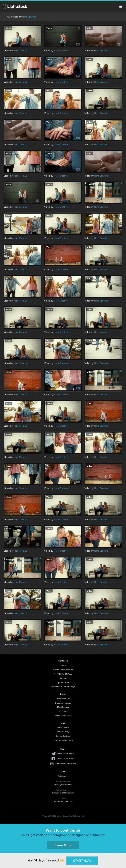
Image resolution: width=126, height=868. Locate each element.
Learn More (63, 845)
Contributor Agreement (63, 740)
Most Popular (63, 707)
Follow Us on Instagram (65, 763)
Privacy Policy (63, 732)
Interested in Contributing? (63, 686)
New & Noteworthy (63, 715)
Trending (63, 711)
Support (63, 678)
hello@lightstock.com (63, 801)
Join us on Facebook (65, 758)
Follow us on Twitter (65, 753)
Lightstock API (63, 682)
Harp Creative (29, 17)
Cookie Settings (63, 736)
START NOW (82, 860)
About (63, 665)
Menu (121, 7)
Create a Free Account (63, 670)
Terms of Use (63, 727)
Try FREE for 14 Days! (63, 674)
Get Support (63, 776)
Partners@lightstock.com (63, 793)
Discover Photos (63, 699)
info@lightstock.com (63, 784)
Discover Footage (63, 703)
